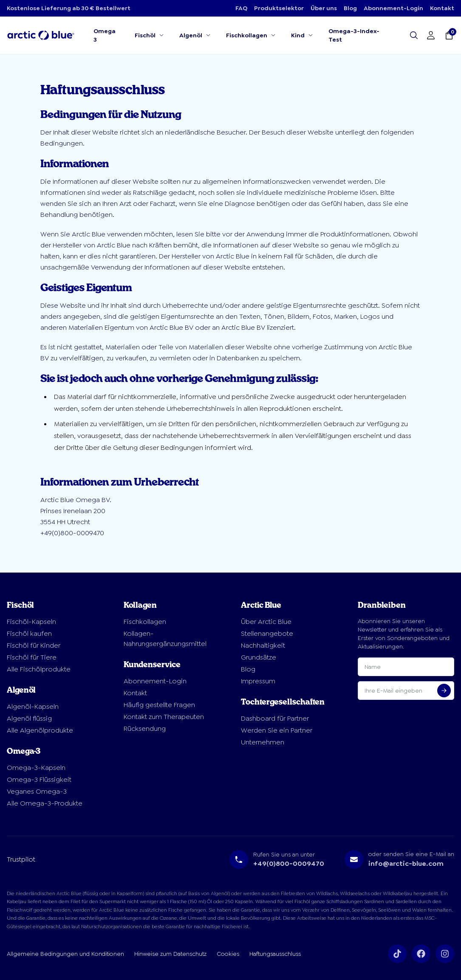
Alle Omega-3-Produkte (45, 803)
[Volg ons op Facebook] (421, 954)
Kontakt (442, 8)
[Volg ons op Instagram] (445, 954)
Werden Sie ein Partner (277, 730)
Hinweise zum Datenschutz (170, 954)
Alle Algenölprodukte (40, 730)
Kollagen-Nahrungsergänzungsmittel (165, 639)
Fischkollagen (145, 622)
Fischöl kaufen (29, 633)
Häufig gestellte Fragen (159, 705)
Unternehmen (263, 742)
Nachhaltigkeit (263, 645)
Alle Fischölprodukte (39, 669)
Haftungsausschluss (275, 954)
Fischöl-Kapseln (31, 622)
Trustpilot (21, 859)
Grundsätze (259, 657)
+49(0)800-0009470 (289, 863)
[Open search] (414, 35)
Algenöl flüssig (29, 718)
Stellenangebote (267, 633)
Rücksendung (145, 729)
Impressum (258, 681)
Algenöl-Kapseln (33, 706)
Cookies (228, 954)
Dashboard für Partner (275, 718)
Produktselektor (279, 8)
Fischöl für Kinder (34, 645)
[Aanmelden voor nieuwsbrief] (444, 691)
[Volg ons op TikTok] (397, 954)
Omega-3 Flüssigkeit (39, 779)
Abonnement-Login (393, 8)
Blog (350, 8)
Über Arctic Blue (266, 622)
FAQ (241, 8)
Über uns (324, 8)
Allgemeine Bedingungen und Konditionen (65, 954)
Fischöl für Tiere (32, 657)
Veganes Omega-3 (37, 791)
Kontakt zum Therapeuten (164, 717)
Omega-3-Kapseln (36, 768)
